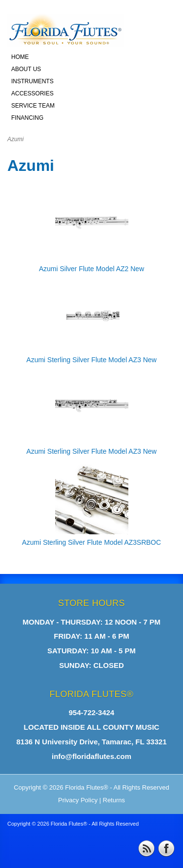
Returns (114, 800)
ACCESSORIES (32, 93)
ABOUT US (26, 69)
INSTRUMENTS (32, 81)
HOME (20, 57)
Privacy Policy (78, 800)
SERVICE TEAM (33, 106)
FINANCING (27, 118)
